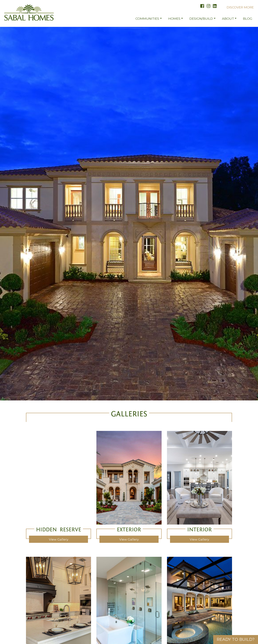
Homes (174, 20)
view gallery (59, 538)
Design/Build (201, 20)
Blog (248, 20)
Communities (147, 20)
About (228, 20)
